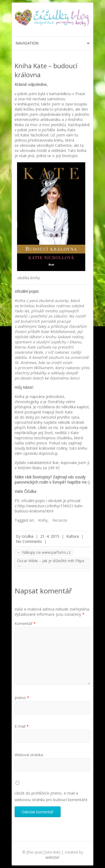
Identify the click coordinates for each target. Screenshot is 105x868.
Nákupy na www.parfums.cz (44, 552)
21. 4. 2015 (50, 536)
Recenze (60, 520)
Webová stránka (29, 755)
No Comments (29, 541)
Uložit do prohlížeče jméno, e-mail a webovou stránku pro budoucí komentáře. (51, 796)
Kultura (73, 536)
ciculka (27, 536)
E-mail (22, 726)
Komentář (25, 623)
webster (52, 857)
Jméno (22, 698)
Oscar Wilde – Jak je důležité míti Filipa (51, 563)
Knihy (43, 520)
